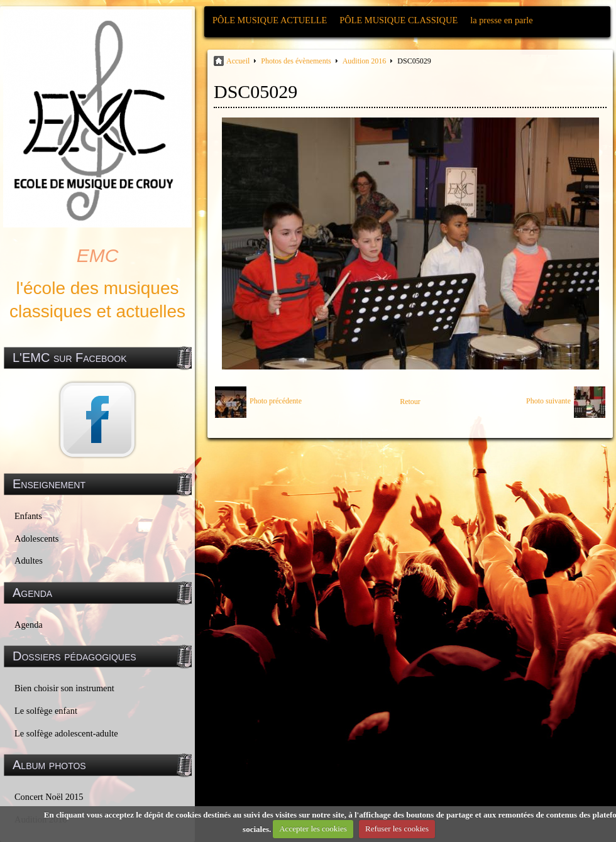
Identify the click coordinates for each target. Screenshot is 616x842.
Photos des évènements (296, 61)
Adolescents (36, 539)
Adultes (29, 560)
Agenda (29, 625)
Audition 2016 (365, 61)
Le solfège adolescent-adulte (66, 733)
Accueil (238, 61)
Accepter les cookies (313, 828)
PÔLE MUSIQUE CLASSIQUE (399, 20)
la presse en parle (501, 20)
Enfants (28, 516)
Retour (410, 402)
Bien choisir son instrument (64, 688)
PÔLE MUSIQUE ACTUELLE (270, 20)
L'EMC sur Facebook (70, 358)
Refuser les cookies (397, 828)
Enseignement (49, 484)
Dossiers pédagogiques (74, 656)
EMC (98, 255)
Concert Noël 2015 (49, 797)
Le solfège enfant (46, 711)
